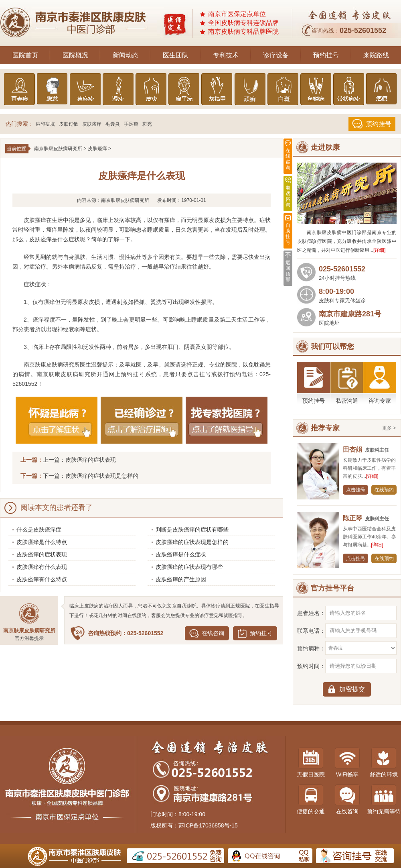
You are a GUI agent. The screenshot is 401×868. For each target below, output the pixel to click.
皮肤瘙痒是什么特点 (42, 542)
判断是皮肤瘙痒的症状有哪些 (192, 530)
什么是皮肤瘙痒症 (39, 530)
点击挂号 (356, 490)
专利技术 (226, 55)
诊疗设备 (276, 55)
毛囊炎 (113, 124)
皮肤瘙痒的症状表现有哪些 (189, 567)
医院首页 (25, 55)
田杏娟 (352, 449)
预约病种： (311, 648)
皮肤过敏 (69, 124)
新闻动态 (126, 55)
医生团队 (176, 55)
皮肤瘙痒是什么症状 (181, 554)
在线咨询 (213, 633)
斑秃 (147, 124)
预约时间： (311, 666)
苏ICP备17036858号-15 (208, 825)
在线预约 (384, 490)
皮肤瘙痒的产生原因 (181, 579)
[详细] (380, 250)
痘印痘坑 (45, 124)
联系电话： (311, 631)
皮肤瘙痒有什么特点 (42, 579)
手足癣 (131, 124)
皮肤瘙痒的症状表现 (91, 460)
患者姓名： (311, 613)
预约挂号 (326, 55)
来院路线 (376, 55)
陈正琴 (352, 518)
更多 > (389, 428)
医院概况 (75, 55)
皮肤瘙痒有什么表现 (42, 567)
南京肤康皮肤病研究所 (58, 149)
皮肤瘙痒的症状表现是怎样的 (102, 476)
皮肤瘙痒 (92, 124)
